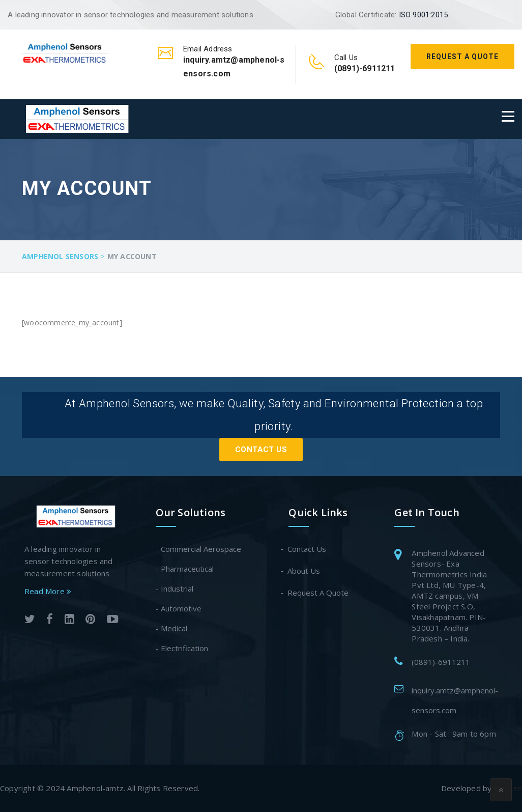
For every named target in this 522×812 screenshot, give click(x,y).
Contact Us (261, 450)
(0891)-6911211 (441, 662)
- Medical (171, 628)
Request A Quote (462, 57)
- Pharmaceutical (185, 569)
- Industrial (175, 589)
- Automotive (179, 608)
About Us (304, 571)
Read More (48, 591)
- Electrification (182, 648)
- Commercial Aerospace (198, 549)
